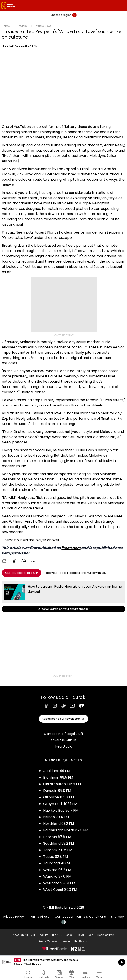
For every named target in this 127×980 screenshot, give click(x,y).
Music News (44, 26)
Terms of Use (39, 917)
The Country (81, 941)
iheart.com (71, 548)
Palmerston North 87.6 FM (66, 830)
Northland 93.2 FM (59, 824)
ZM (33, 935)
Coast (70, 935)
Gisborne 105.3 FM (59, 797)
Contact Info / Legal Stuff (64, 734)
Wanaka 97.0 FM (57, 876)
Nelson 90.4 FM (56, 817)
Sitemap (117, 917)
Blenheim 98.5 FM (58, 777)
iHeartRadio (63, 746)
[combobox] (33, 561)
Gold (90, 935)
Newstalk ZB (20, 935)
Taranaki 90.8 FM (58, 850)
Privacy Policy (14, 917)
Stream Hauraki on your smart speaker (63, 597)
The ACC (57, 935)
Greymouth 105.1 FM (60, 804)
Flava (80, 935)
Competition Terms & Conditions (80, 917)
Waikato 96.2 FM (57, 870)
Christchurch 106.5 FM (62, 784)
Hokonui (65, 941)
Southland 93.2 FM (59, 843)
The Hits (43, 935)
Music (23, 26)
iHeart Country (106, 935)
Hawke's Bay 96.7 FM (61, 810)
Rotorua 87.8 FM (57, 837)
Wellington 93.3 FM (59, 883)
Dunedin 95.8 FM (57, 791)
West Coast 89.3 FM (60, 890)
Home (6, 26)
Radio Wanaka (48, 941)
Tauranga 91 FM (56, 863)
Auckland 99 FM (57, 771)
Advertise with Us (64, 740)
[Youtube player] (63, 87)
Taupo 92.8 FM (55, 857)
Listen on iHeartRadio (63, 962)
